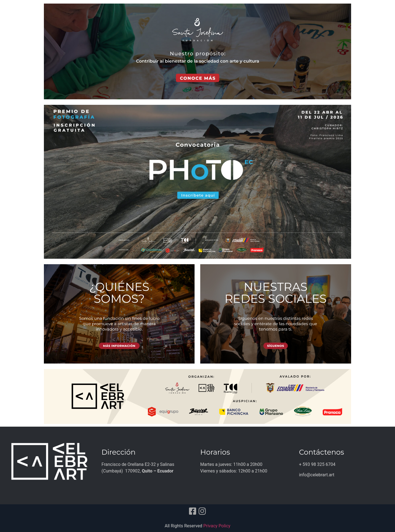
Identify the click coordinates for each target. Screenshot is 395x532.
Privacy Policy (217, 526)
